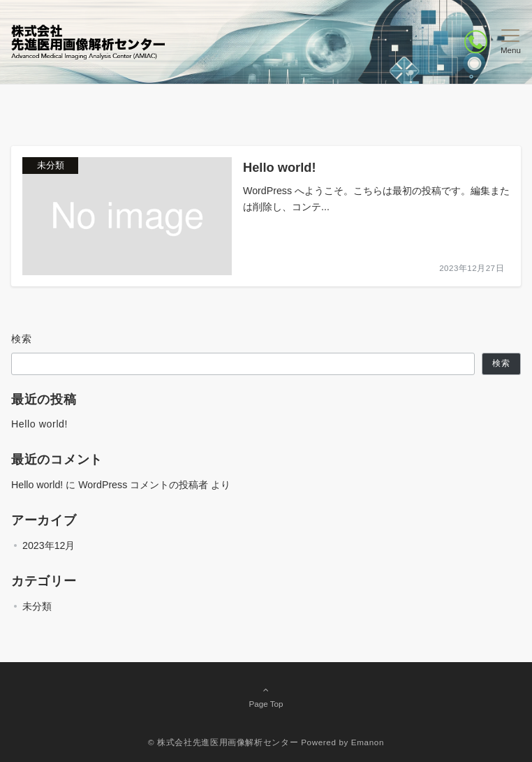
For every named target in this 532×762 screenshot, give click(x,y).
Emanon (368, 742)
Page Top (266, 696)
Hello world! (39, 424)
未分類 (37, 606)
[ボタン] (476, 42)
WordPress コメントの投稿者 (143, 485)
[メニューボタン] (511, 42)
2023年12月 (49, 545)
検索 (22, 339)
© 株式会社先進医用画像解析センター (223, 742)
